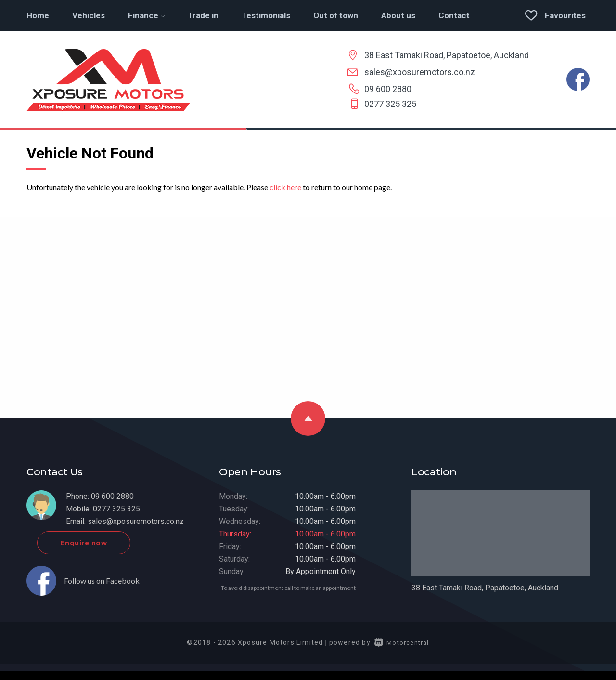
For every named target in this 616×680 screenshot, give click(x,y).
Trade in (203, 15)
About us (398, 15)
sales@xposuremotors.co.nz (420, 72)
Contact (454, 15)
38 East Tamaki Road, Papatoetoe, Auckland (447, 55)
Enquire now (114, 551)
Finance (146, 15)
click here (285, 187)
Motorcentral (402, 651)
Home (38, 15)
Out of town (336, 15)
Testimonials (266, 15)
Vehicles (89, 15)
